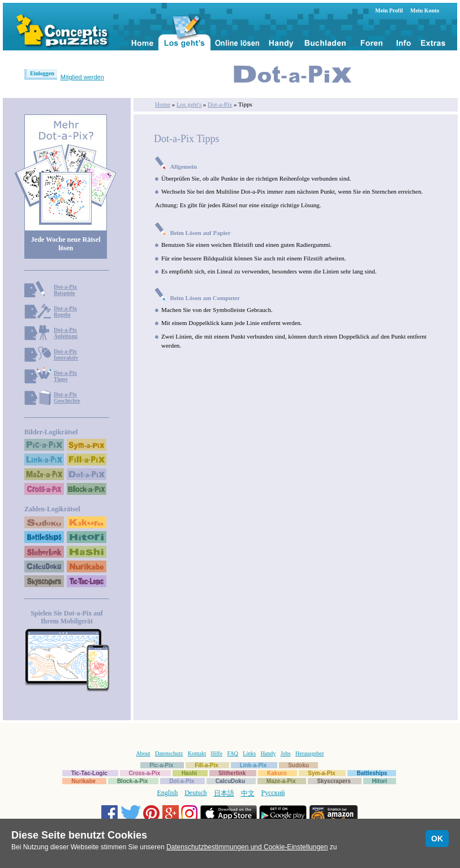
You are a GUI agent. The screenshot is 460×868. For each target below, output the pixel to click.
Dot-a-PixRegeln (65, 311)
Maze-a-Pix (281, 781)
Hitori (380, 781)
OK (437, 839)
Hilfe (217, 753)
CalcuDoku (230, 781)
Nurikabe (83, 781)
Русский (273, 793)
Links (249, 753)
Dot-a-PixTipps (65, 376)
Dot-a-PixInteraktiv (66, 354)
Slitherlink (232, 773)
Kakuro (277, 773)
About (143, 753)
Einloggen (42, 73)
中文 (248, 793)
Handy (268, 753)
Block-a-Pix (132, 781)
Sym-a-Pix (321, 773)
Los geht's (189, 104)
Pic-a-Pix (161, 765)
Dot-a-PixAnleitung (66, 333)
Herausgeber (310, 753)
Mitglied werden (82, 77)
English (168, 793)
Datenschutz (169, 753)
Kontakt (197, 753)
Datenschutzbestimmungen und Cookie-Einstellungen (247, 847)
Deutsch (195, 793)
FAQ (233, 753)
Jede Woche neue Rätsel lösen (66, 244)
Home (163, 104)
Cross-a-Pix (145, 773)
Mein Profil (389, 10)
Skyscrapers (334, 781)
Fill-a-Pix (207, 765)
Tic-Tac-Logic (89, 773)
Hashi (189, 773)
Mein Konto (425, 10)
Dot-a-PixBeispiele (65, 290)
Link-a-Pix (253, 765)
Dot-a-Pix (220, 104)
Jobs (286, 753)
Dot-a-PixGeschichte (67, 397)
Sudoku (298, 765)
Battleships (372, 773)
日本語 (224, 793)
